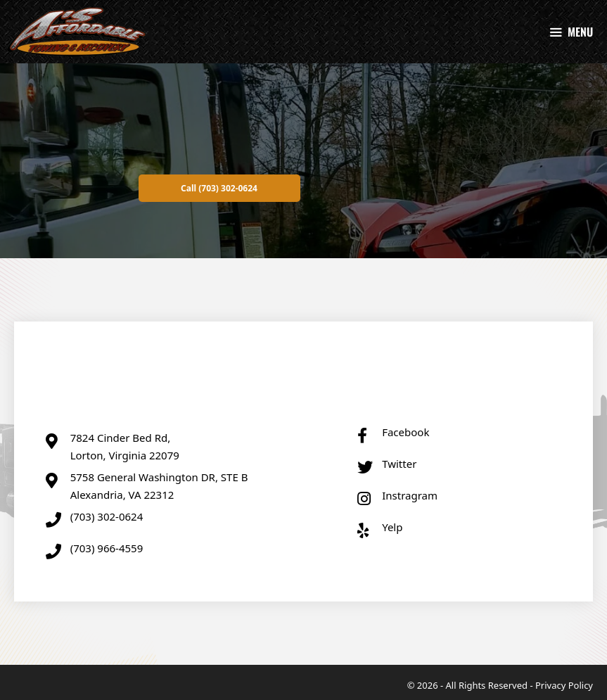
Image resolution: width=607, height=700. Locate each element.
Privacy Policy (564, 685)
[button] (219, 188)
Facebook (405, 432)
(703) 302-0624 (107, 516)
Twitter (399, 464)
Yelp (392, 527)
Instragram (410, 495)
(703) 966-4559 (107, 548)
